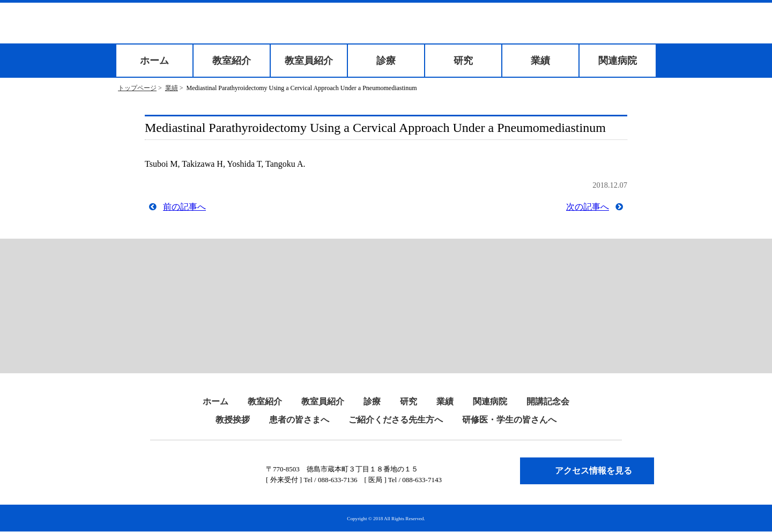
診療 (386, 61)
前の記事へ (184, 207)
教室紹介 (232, 61)
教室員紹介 (309, 61)
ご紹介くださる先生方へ (396, 420)
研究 (463, 61)
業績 (540, 61)
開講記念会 (548, 401)
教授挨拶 (233, 420)
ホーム (154, 61)
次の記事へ (588, 207)
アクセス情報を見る (593, 471)
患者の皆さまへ (299, 420)
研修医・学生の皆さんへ (509, 420)
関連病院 (618, 61)
